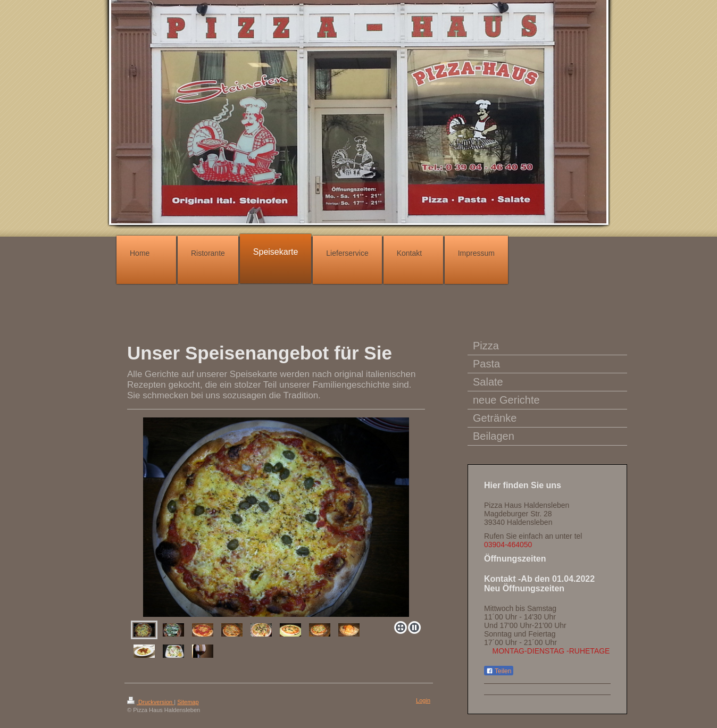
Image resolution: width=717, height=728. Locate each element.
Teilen (499, 671)
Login (423, 700)
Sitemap (188, 702)
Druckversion (151, 702)
